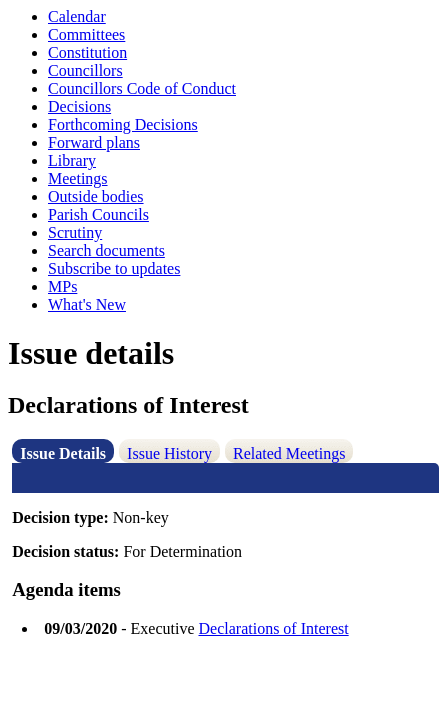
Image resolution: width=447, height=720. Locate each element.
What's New (87, 304)
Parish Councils (98, 214)
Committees (86, 34)
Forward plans (94, 142)
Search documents (106, 250)
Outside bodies (96, 196)
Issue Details (63, 453)
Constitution (87, 52)
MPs (62, 286)
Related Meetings (289, 453)
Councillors (85, 70)
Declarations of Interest (274, 628)
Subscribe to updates (114, 268)
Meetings (78, 178)
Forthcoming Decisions (123, 124)
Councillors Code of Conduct (142, 88)
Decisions (79, 106)
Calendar (77, 16)
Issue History (169, 453)
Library (72, 160)
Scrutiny (75, 232)
